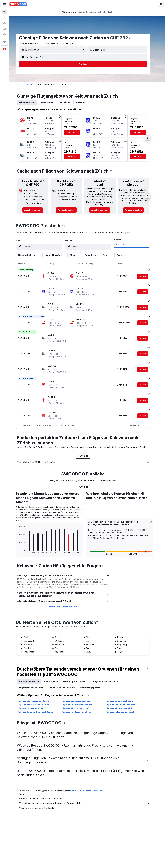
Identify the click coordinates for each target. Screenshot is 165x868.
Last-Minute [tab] (68, 102)
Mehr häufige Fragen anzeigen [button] (67, 593)
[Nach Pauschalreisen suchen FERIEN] (4, 29)
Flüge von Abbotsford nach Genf (81, 691)
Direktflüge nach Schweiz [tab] (79, 668)
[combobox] (73, 43)
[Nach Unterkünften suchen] (4, 18)
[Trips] (4, 42)
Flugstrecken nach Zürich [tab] (35, 674)
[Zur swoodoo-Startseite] (18, 4)
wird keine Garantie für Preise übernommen (91, 777)
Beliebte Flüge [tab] (55, 668)
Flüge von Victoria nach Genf (79, 695)
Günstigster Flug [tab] (31, 102)
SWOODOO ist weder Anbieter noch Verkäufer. (88, 785)
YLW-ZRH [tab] (87, 442)
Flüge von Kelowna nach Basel (124, 698)
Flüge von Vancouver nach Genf (80, 687)
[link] (37, 210)
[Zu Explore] (4, 34)
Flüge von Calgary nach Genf (35, 695)
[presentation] (134, 38)
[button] (4, 4)
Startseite (24, 84)
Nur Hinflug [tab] (85, 102)
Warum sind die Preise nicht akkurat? (88, 794)
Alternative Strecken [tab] (33, 668)
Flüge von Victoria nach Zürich (124, 695)
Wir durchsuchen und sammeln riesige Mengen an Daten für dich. (88, 790)
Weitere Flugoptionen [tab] (94, 674)
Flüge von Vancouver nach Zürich (37, 687)
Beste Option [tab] (51, 102)
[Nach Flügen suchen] (4, 12)
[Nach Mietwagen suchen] (4, 23)
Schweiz (34, 84)
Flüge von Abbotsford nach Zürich (37, 691)
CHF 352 (123, 38)
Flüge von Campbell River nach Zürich (39, 698)
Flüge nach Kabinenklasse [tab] (109, 668)
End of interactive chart (22, 538)
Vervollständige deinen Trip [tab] (66, 674)
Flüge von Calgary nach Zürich (124, 687)
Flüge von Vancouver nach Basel (125, 691)
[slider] (155, 247)
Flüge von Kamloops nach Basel (80, 698)
